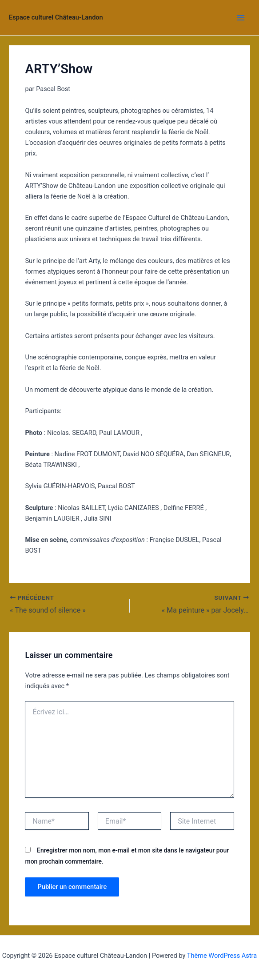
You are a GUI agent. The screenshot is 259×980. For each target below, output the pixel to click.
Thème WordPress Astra (222, 956)
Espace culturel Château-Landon (56, 17)
